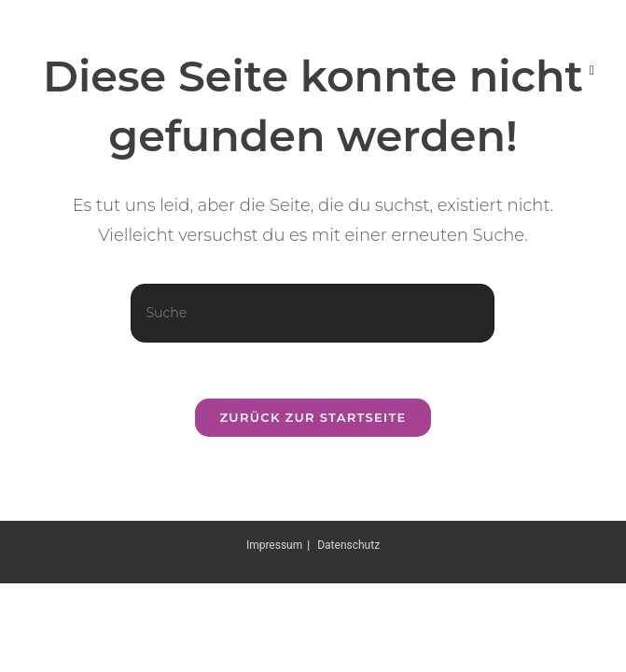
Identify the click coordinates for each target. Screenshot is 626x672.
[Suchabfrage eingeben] (313, 313)
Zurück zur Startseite (313, 417)
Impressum (274, 545)
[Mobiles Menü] (592, 70)
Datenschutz (348, 545)
